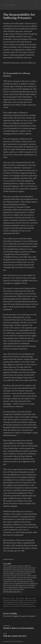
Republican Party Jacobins (28, 606)
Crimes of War (32, 598)
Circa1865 (9, 5)
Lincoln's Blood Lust (20, 602)
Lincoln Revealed (8, 602)
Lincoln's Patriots (12, 604)
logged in (17, 616)
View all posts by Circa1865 (12, 591)
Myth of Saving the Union (26, 604)
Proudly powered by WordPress (13, 641)
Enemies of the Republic (10, 600)
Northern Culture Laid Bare (11, 606)
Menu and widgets (36, 7)
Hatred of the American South (27, 600)
